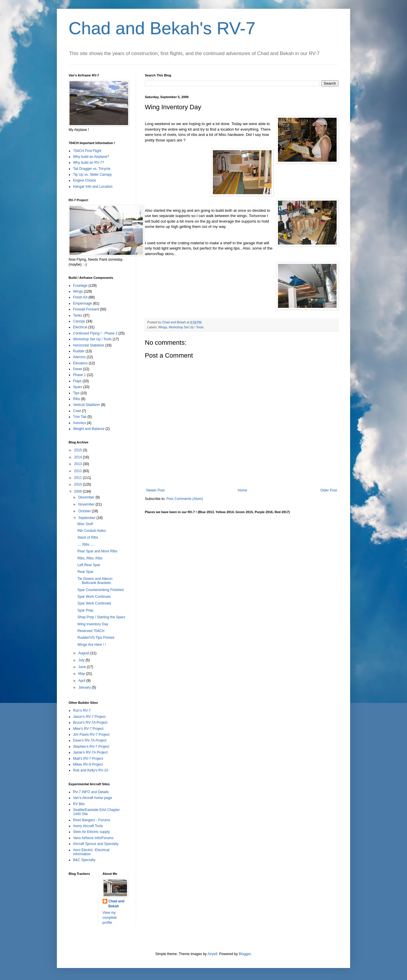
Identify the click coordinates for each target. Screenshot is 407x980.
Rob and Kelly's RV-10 (90, 770)
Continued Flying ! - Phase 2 (95, 333)
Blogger (245, 954)
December (87, 497)
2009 (79, 491)
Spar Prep (85, 610)
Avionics (79, 423)
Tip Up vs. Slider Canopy (92, 175)
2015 (79, 450)
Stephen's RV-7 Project (91, 747)
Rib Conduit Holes (92, 531)
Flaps (77, 381)
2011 (79, 478)
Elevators (80, 363)
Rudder (79, 351)
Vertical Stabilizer (87, 405)
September (87, 518)
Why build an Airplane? (91, 157)
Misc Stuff (85, 524)
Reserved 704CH (91, 631)
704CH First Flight (87, 151)
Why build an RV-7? (89, 163)
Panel (78, 369)
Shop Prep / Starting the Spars (101, 617)
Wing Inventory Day (93, 624)
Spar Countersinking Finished (100, 590)
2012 (79, 471)
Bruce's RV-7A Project (90, 723)
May (82, 674)
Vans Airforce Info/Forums (93, 838)
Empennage (83, 303)
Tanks (78, 315)
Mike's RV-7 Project (88, 729)
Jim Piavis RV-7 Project (91, 735)
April (82, 681)
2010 (79, 484)
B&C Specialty (84, 860)
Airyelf (212, 954)
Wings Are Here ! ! (92, 645)
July (82, 660)
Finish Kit (80, 297)
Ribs (77, 399)
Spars (78, 387)
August (84, 653)
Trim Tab (80, 417)
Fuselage (80, 286)
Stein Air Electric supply (91, 832)
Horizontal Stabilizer (89, 345)
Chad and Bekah (117, 904)
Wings (163, 327)
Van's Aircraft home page (93, 798)
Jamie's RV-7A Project (90, 752)
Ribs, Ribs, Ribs (90, 558)
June (83, 667)
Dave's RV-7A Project (90, 740)
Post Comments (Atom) (185, 499)
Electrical (80, 327)
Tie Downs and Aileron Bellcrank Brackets (95, 581)
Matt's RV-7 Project (88, 759)
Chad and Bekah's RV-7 (162, 28)
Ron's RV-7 (82, 711)
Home (242, 490)
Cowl (77, 411)
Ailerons (79, 357)
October (85, 511)
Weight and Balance (89, 429)
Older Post (329, 490)
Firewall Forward (86, 309)
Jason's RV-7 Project (89, 717)
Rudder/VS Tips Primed (96, 638)
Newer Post (155, 490)
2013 (79, 464)
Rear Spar (85, 572)
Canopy (79, 321)
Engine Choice (84, 180)
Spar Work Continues (94, 597)
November (87, 504)
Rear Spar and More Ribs (97, 551)
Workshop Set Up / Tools (186, 327)
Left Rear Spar (89, 565)
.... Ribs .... (86, 544)
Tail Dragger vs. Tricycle (92, 169)
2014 (79, 457)
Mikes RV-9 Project (88, 764)
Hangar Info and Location (93, 187)
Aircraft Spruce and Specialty (96, 844)
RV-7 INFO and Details (91, 792)
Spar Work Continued (94, 603)
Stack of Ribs (88, 537)
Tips (76, 393)
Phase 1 (79, 375)
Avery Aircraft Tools (88, 826)
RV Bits (79, 804)
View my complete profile (110, 918)
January (85, 687)
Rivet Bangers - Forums (92, 820)
